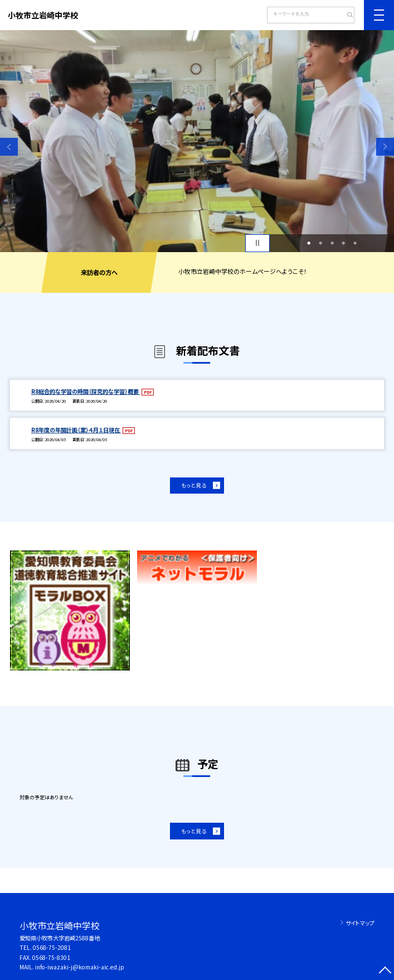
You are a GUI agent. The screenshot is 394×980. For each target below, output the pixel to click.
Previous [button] (9, 147)
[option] (197, 141)
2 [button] (320, 243)
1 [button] (309, 243)
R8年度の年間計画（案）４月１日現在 (76, 430)
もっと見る (194, 485)
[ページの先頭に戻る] (385, 971)
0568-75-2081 (52, 947)
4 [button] (343, 243)
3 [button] (332, 243)
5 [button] (355, 243)
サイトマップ (360, 923)
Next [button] (385, 147)
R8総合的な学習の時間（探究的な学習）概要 (86, 391)
